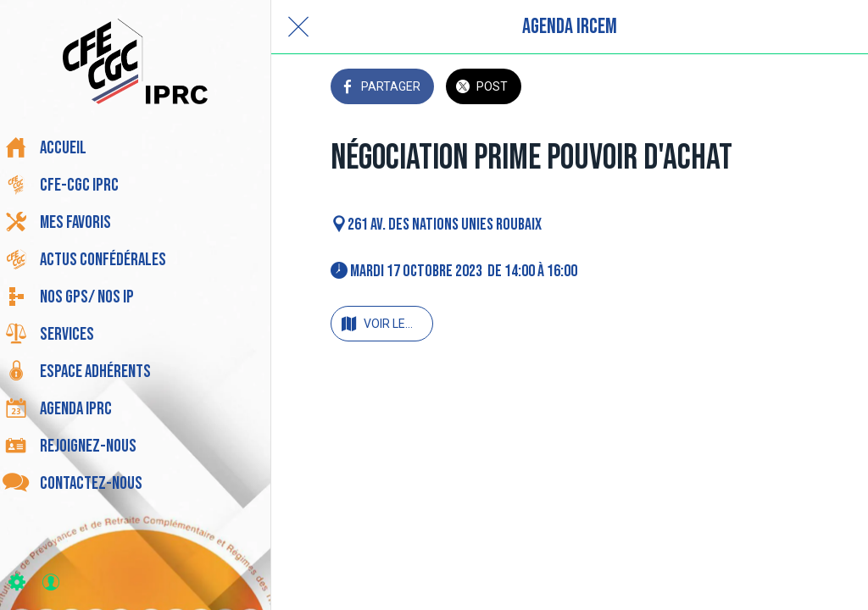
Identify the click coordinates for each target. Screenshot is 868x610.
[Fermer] (298, 27)
